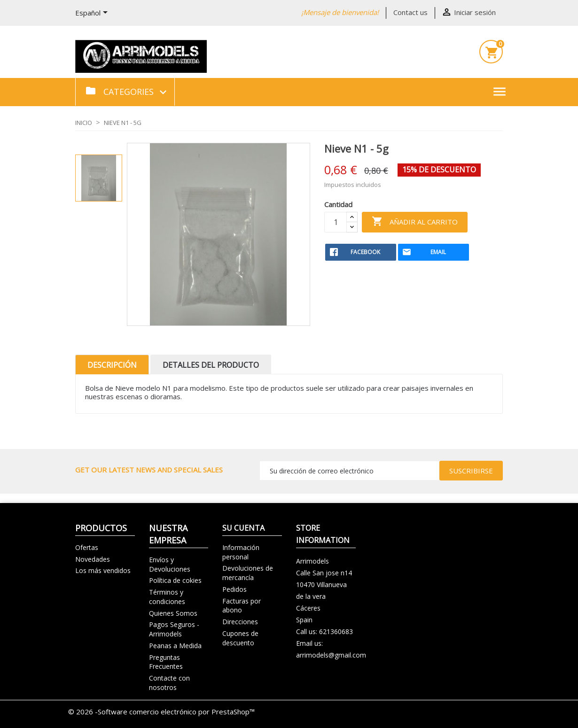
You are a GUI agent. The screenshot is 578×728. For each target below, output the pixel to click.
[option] (99, 178)
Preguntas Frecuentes (166, 662)
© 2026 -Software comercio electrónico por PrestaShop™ (161, 712)
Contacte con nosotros (169, 683)
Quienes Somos (173, 613)
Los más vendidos (103, 570)
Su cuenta (243, 528)
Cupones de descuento (240, 638)
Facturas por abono (242, 606)
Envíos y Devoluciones (170, 564)
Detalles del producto (211, 365)
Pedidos (234, 589)
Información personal (241, 552)
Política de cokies (175, 580)
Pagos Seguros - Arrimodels (174, 629)
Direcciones (240, 622)
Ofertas (87, 547)
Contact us (410, 12)
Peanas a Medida (175, 646)
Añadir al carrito (415, 222)
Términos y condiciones (167, 597)
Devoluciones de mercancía (248, 573)
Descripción (112, 365)
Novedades (93, 559)
